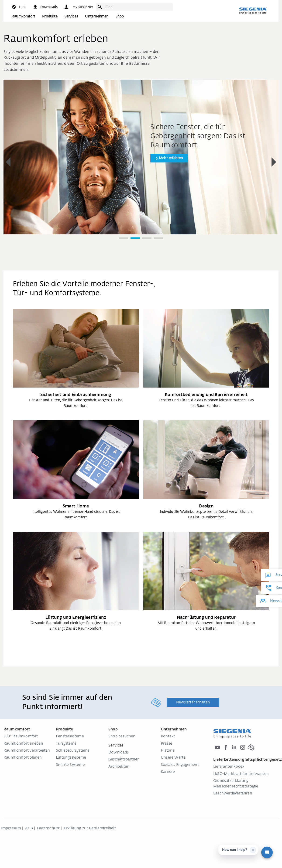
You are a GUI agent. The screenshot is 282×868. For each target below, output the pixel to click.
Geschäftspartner (124, 760)
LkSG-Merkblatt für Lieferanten (241, 774)
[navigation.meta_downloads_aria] (45, 7)
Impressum (11, 828)
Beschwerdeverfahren (233, 794)
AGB (29, 828)
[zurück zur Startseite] (253, 11)
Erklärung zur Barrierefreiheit (90, 828)
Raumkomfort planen (23, 758)
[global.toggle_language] (19, 7)
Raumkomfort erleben (23, 744)
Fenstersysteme (70, 736)
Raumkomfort (23, 16)
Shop (120, 16)
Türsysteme (66, 744)
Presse (167, 744)
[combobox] (138, 7)
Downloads (119, 753)
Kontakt (168, 736)
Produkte (50, 16)
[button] (78, 7)
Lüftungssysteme (71, 758)
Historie (168, 751)
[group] (141, 157)
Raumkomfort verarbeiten (27, 751)
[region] (141, 162)
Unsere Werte (173, 758)
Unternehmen (97, 16)
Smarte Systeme (70, 765)
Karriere (168, 772)
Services (71, 16)
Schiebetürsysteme (73, 751)
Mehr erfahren (171, 158)
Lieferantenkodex (229, 767)
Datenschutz (48, 828)
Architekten (119, 767)
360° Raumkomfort (21, 736)
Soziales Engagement (180, 765)
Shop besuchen (122, 736)
